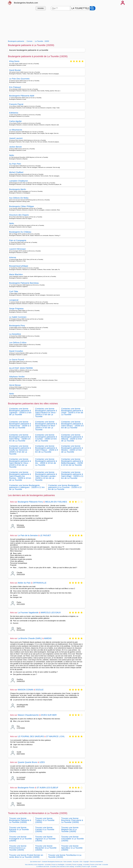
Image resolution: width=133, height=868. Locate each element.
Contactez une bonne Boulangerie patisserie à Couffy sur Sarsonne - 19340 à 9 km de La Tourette (20, 450)
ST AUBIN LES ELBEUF (47, 788)
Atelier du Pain (24, 583)
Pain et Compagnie (18, 240)
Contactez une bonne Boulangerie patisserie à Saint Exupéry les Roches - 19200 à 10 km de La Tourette (20, 476)
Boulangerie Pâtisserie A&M (22, 96)
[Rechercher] (93, 8)
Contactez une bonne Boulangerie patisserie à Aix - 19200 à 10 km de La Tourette (46, 462)
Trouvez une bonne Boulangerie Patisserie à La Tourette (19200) (20, 820)
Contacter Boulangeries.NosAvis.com (52, 862)
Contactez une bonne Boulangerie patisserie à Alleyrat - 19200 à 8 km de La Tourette (72, 438)
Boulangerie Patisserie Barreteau (24, 283)
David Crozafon (16, 351)
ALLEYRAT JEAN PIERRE (21, 368)
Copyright (86, 862)
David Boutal (15, 70)
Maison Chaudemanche (28, 715)
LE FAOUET (45, 535)
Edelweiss (14, 113)
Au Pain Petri (15, 164)
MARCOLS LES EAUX (51, 613)
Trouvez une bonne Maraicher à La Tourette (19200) (46, 848)
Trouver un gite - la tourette (89, 867)
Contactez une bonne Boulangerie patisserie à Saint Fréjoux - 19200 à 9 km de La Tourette (47, 449)
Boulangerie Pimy (17, 326)
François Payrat (16, 104)
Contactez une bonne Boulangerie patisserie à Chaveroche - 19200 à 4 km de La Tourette (20, 425)
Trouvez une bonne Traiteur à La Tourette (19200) (45, 820)
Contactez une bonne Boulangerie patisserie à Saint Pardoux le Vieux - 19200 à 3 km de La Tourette (46, 413)
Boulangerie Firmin (26, 788)
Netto (12, 155)
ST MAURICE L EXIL (55, 736)
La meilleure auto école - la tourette (46, 867)
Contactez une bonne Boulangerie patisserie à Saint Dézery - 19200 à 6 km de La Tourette (72, 425)
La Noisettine (15, 334)
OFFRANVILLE (40, 583)
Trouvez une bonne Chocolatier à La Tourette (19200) (72, 839)
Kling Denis (14, 61)
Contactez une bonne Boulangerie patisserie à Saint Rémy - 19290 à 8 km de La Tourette (20, 438)
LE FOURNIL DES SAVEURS (31, 736)
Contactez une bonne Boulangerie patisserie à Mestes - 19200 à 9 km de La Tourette (72, 449)
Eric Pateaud (15, 87)
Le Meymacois (16, 130)
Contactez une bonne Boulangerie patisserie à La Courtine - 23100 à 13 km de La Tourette (65, 487)
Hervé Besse (15, 385)
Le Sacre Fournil (17, 360)
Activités (41, 8)
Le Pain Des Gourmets (19, 79)
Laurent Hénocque (17, 249)
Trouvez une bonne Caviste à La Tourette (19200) (45, 829)
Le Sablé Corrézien (18, 317)
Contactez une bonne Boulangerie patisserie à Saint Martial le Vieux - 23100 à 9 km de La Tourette (20, 463)
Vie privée (76, 862)
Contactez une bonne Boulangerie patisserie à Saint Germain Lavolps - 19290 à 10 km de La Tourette (46, 476)
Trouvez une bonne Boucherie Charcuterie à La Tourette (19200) (72, 820)
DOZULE (39, 690)
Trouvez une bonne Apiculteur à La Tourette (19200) (72, 848)
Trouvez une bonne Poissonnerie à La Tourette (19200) (18, 848)
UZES (42, 762)
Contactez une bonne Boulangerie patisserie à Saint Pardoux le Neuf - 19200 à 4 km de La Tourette (46, 426)
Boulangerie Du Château (20, 232)
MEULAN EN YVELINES (56, 502)
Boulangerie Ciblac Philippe (22, 206)
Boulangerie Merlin (18, 189)
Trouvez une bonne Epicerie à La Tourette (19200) (19, 829)
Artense (13, 257)
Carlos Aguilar (15, 121)
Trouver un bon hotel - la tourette (99, 865)
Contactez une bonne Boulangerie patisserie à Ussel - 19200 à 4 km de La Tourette (72, 412)
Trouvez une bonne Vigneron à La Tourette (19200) (45, 839)
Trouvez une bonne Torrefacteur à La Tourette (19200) (65, 856)
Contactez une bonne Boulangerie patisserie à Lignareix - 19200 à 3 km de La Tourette (20, 412)
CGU (81, 862)
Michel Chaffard (16, 172)
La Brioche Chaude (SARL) (30, 638)
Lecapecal (14, 300)
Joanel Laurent (16, 138)
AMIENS (48, 638)
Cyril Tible (14, 291)
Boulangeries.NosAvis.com (26, 3)
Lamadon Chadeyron (19, 181)
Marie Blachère (16, 274)
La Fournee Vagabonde (28, 613)
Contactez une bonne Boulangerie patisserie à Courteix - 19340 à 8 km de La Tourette (46, 438)
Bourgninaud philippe (19, 266)
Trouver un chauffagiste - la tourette (61, 865)
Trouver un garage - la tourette (81, 865)
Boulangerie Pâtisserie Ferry (30, 502)
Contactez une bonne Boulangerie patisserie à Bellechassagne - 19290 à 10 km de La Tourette (72, 462)
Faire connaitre (68, 862)
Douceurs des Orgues (19, 215)
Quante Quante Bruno (27, 762)
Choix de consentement (96, 862)
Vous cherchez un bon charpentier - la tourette (38, 865)
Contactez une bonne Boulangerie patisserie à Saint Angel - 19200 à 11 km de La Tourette (72, 475)
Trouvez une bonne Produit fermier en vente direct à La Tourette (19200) (26, 856)
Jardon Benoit (15, 147)
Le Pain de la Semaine (28, 535)
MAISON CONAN (25, 690)
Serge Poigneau (16, 309)
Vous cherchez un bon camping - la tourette (69, 867)
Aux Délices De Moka (19, 198)
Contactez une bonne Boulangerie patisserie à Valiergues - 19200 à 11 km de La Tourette (27, 487)
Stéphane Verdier (17, 377)
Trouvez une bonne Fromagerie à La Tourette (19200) (20, 839)
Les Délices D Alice (18, 343)
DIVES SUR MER (49, 715)
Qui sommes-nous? (36, 862)
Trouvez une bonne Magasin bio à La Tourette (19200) (70, 829)
